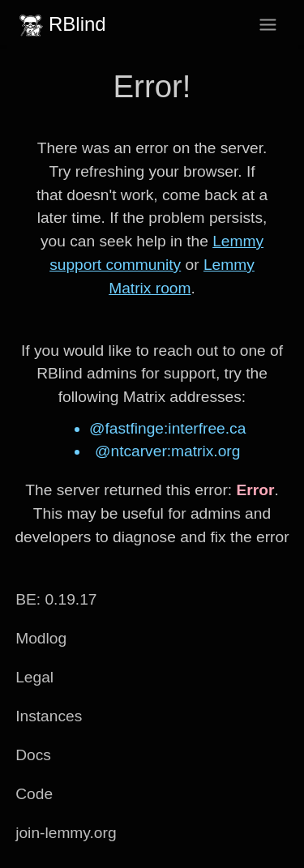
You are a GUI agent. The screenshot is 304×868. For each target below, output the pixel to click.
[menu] (268, 25)
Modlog (41, 638)
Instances (49, 716)
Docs (33, 755)
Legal (34, 677)
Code (34, 794)
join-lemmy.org (66, 833)
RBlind (61, 24)
